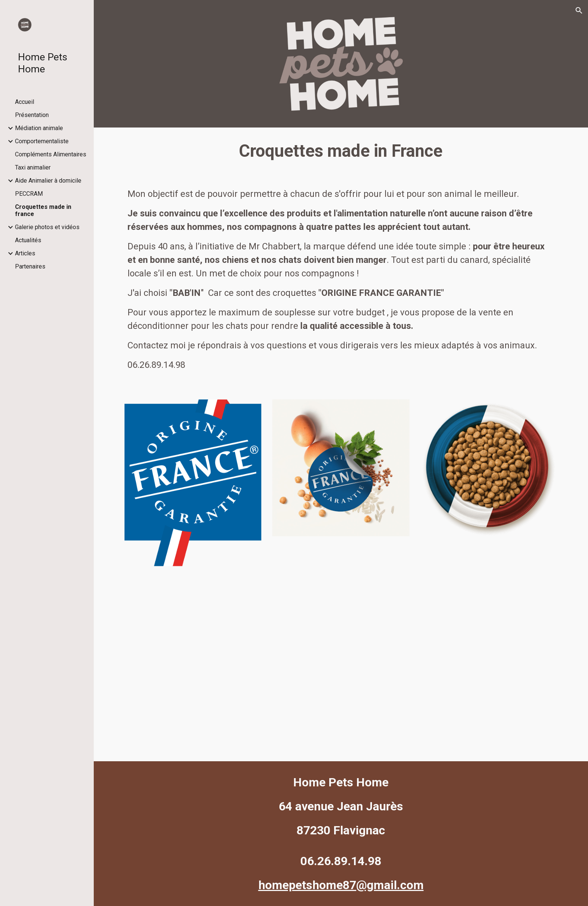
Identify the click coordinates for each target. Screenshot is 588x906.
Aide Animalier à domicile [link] (48, 181)
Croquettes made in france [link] (43, 210)
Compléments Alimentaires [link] (51, 154)
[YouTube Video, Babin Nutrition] (341, 656)
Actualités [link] (28, 240)
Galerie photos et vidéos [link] (47, 227)
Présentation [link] (32, 115)
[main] (341, 151)
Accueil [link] (25, 102)
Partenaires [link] (30, 266)
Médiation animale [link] (39, 128)
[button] (579, 10)
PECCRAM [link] (29, 194)
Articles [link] (25, 253)
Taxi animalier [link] (33, 167)
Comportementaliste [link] (42, 141)
